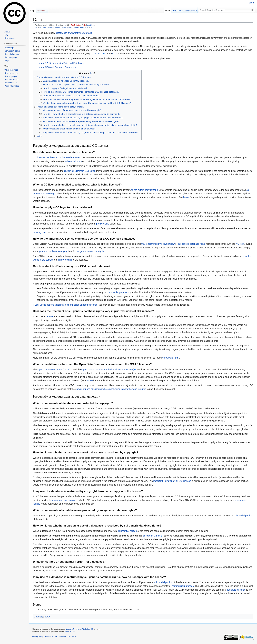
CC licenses (97, 54)
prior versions (65, 260)
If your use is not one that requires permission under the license (65, 305)
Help (6, 60)
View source (178, 11)
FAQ (47, 617)
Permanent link (11, 83)
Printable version (12, 80)
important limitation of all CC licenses (172, 481)
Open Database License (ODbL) (54, 370)
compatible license (236, 590)
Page (32, 11)
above (50, 316)
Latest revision (61, 27)
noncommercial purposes (64, 500)
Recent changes (12, 54)
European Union (151, 536)
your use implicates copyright (54, 251)
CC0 (115, 54)
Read (167, 11)
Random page (11, 57)
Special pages (11, 76)
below (186, 197)
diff (37, 27)
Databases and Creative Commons (74, 33)
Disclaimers (73, 636)
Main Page (9, 48)
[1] (136, 420)
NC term (240, 244)
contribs (91, 25)
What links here (11, 70)
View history (191, 11)
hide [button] (92, 73)
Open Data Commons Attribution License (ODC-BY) (108, 370)
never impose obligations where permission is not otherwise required (111, 389)
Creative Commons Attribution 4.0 (80, 629)
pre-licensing (103, 224)
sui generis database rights (192, 244)
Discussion (42, 11)
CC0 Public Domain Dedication (80, 171)
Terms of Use (70, 632)
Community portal (12, 51)
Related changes (12, 73)
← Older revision (46, 27)
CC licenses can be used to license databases (56, 157)
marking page (40, 232)
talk (84, 25)
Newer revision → (81, 27)
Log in (252, 3)
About (7, 32)
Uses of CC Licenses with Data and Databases (60, 63)
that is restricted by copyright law (158, 244)
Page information (12, 86)
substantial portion (243, 516)
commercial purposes (118, 292)
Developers (9, 38)
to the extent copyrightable (145, 190)
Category (39, 617)
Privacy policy (38, 636)
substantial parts (73, 161)
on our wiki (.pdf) (171, 358)
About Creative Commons (56, 636)
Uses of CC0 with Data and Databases (56, 67)
